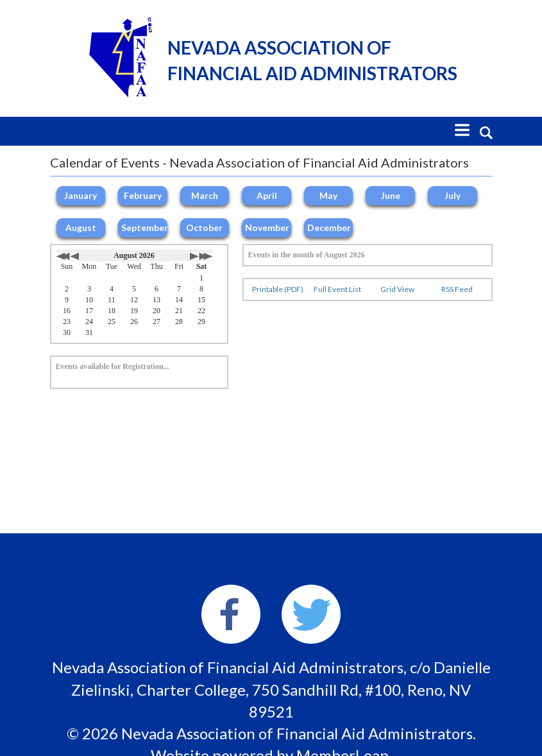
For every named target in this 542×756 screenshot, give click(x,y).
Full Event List (337, 289)
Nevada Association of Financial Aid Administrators (312, 60)
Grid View (397, 289)
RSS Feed (457, 289)
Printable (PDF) (278, 289)
